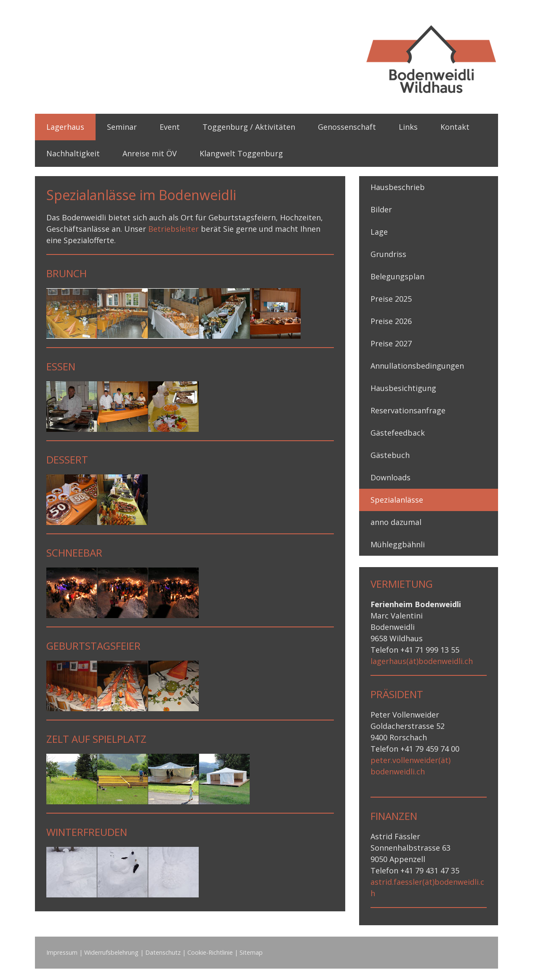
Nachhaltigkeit (73, 153)
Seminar (122, 127)
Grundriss (388, 254)
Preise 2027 (391, 343)
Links (408, 127)
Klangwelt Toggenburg (241, 153)
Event (170, 127)
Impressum (62, 952)
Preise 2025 (391, 299)
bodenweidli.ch (398, 771)
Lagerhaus (65, 127)
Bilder (381, 209)
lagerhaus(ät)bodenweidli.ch (422, 661)
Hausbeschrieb (398, 187)
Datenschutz (163, 952)
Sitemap (251, 952)
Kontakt (455, 127)
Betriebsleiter (173, 229)
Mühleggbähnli (398, 544)
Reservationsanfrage (408, 410)
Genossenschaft (347, 127)
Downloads (390, 477)
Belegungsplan (397, 276)
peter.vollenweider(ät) (410, 760)
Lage (379, 232)
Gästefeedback (398, 433)
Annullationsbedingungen (417, 366)
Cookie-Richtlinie (210, 952)
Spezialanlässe (397, 500)
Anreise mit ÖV (150, 153)
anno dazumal (396, 522)
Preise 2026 (391, 321)
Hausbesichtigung (403, 388)
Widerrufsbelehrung (111, 952)
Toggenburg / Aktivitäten (249, 127)
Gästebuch (390, 455)
